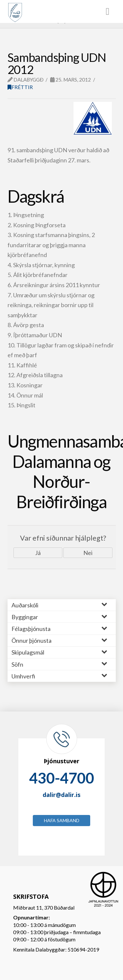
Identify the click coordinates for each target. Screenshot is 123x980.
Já (38, 553)
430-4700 (62, 778)
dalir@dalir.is (61, 795)
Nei (88, 553)
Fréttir (20, 87)
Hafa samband (62, 820)
